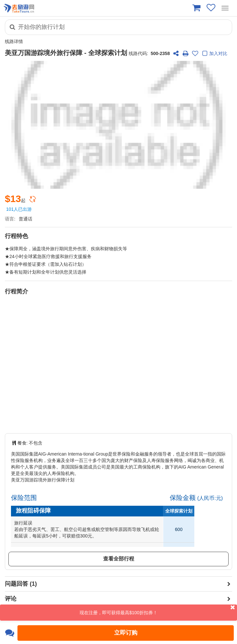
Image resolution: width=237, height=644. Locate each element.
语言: (10, 219)
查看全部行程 (119, 559)
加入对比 (214, 54)
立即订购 (126, 633)
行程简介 (16, 291)
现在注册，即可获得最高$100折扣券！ (158, 610)
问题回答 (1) (21, 584)
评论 (11, 599)
